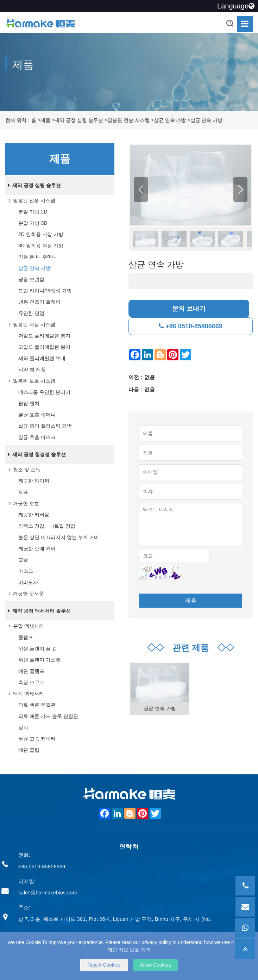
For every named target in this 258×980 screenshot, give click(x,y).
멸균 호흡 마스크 (37, 437)
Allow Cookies (156, 965)
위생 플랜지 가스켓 (39, 660)
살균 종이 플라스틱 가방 (45, 426)
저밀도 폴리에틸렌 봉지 (44, 336)
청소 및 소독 (23, 470)
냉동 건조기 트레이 (39, 302)
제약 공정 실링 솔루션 (79, 120)
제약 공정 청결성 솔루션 (36, 454)
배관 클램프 (31, 671)
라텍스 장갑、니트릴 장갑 (47, 526)
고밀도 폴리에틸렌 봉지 (44, 347)
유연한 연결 (31, 313)
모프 (23, 492)
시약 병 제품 (32, 370)
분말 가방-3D (33, 223)
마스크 (26, 571)
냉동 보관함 (31, 279)
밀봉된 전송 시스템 (128, 120)
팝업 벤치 (29, 403)
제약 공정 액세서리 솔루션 (38, 611)
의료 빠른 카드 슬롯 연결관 (48, 716)
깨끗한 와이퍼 (34, 481)
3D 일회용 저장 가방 (41, 246)
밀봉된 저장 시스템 (31, 324)
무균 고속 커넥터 (37, 739)
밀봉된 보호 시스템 (31, 381)
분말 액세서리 (25, 626)
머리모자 (28, 582)
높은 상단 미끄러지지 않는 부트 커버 (59, 537)
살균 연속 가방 (170, 120)
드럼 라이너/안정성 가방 (45, 291)
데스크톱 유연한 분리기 (44, 392)
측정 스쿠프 (31, 682)
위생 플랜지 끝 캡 (38, 649)
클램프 (26, 637)
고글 (23, 560)
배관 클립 (29, 750)
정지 (23, 727)
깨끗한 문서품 (25, 594)
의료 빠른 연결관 (37, 705)
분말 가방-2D (33, 212)
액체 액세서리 (25, 694)
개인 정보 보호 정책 (129, 950)
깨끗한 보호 (23, 503)
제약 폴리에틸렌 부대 (42, 358)
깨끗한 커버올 (34, 515)
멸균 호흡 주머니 (37, 415)
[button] (240, 190)
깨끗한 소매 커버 (37, 548)
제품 (45, 120)
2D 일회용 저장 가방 (41, 234)
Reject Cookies (104, 965)
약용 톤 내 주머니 (38, 257)
